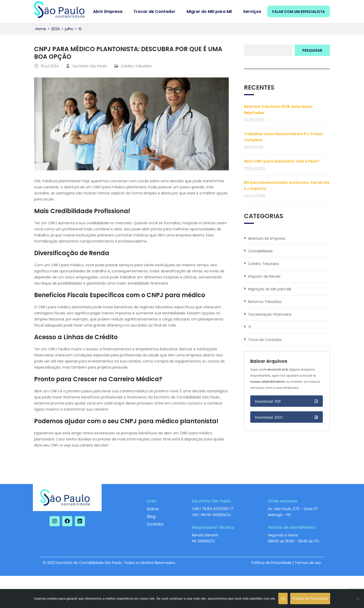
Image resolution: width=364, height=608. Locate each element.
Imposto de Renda (264, 276)
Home (41, 29)
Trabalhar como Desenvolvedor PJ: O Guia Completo (283, 137)
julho (69, 29)
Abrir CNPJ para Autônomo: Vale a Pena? (282, 161)
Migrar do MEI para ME (209, 12)
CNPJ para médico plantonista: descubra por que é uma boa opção (128, 53)
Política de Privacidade (271, 563)
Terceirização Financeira (270, 314)
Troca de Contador (265, 340)
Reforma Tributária (265, 302)
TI (249, 327)
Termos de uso (308, 563)
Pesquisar (312, 50)
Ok (283, 599)
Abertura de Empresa (267, 238)
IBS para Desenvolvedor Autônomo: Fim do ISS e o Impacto (287, 186)
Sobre (153, 509)
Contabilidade (260, 251)
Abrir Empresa (108, 12)
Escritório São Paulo (90, 66)
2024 (55, 29)
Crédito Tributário (136, 66)
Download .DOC (269, 417)
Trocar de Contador (154, 12)
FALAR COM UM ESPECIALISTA (299, 12)
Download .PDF (268, 401)
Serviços (252, 12)
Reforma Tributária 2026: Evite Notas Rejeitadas (278, 110)
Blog (151, 516)
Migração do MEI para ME (270, 289)
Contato (155, 524)
